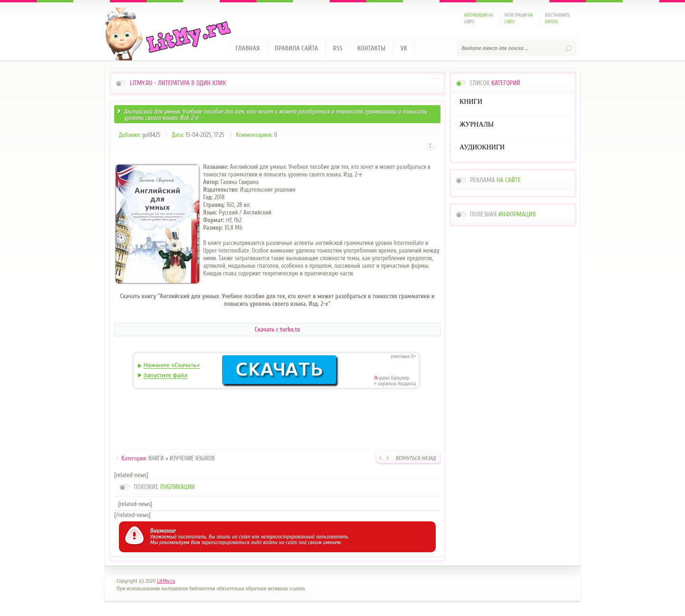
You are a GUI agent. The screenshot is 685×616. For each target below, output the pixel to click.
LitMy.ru (166, 581)
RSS (338, 48)
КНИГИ (156, 458)
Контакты (372, 48)
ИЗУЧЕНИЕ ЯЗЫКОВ (192, 458)
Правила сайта (296, 48)
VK (404, 48)
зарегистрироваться (225, 542)
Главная (248, 48)
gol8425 (151, 135)
